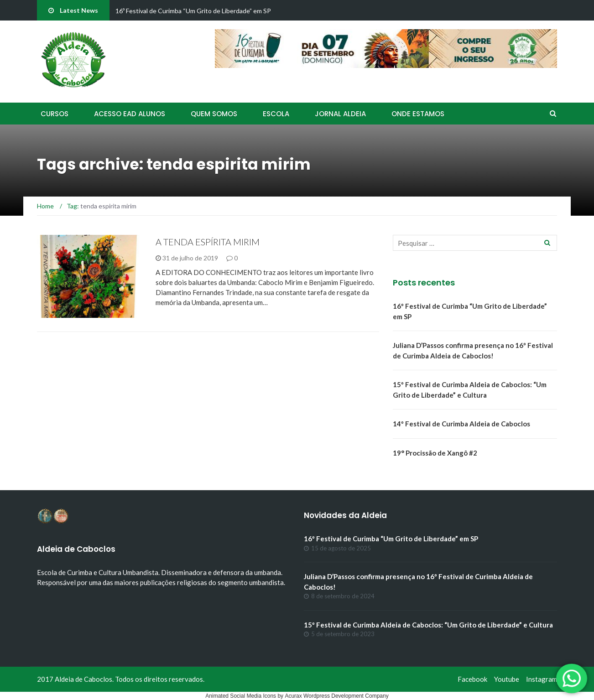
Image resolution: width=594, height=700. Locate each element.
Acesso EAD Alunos (130, 114)
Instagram (542, 679)
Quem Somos (214, 114)
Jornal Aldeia (340, 114)
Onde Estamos (418, 114)
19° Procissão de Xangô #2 (435, 453)
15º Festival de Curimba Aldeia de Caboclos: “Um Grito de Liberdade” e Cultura (428, 625)
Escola (276, 114)
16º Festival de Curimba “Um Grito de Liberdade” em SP (193, 11)
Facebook (472, 679)
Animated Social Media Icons (241, 696)
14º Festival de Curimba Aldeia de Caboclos (461, 424)
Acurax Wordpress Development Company (336, 696)
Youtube (507, 679)
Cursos (55, 114)
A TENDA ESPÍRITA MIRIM (208, 242)
